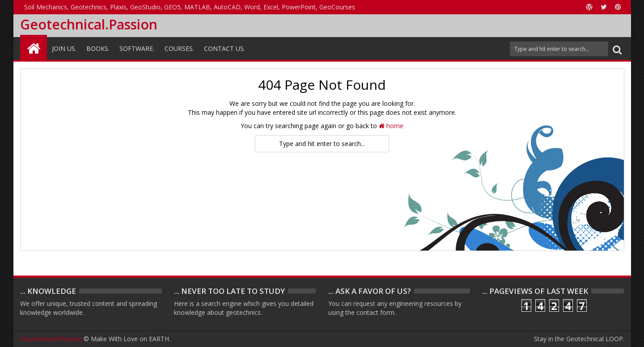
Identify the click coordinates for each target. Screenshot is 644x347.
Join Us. (64, 48)
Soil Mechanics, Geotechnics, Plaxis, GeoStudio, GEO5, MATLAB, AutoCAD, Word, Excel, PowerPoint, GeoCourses (190, 7)
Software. (137, 48)
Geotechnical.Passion (89, 24)
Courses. (179, 48)
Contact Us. (225, 48)
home (391, 126)
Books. (98, 48)
